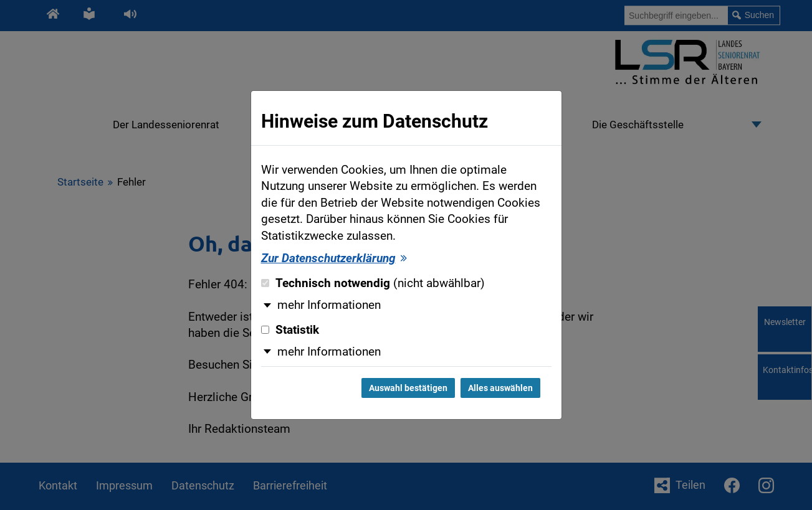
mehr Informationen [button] (329, 305)
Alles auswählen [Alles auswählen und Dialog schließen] (500, 388)
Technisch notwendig (373, 283)
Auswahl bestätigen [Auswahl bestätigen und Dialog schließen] (408, 388)
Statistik (290, 330)
